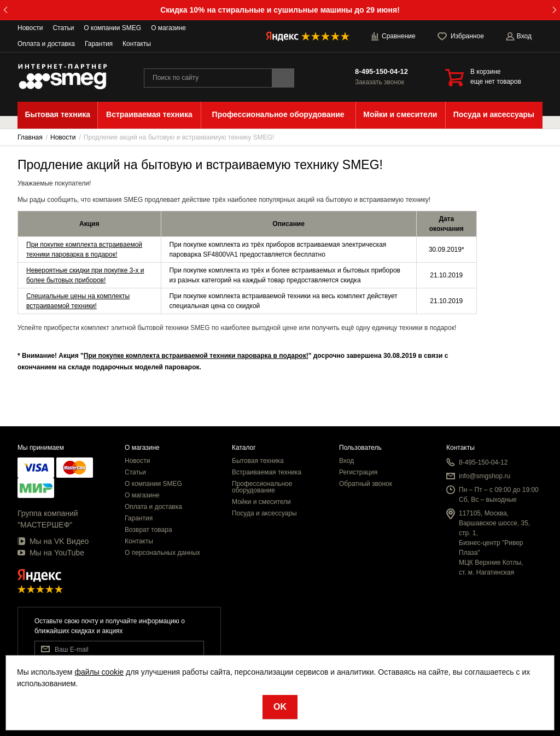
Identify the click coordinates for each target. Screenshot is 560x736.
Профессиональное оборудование (262, 487)
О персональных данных (162, 553)
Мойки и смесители (261, 502)
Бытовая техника (258, 461)
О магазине (168, 28)
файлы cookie (99, 672)
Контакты (137, 44)
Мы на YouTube (51, 553)
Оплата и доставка (46, 44)
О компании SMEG (112, 28)
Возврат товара (148, 530)
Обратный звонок (366, 484)
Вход (346, 461)
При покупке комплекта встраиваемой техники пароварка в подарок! (196, 356)
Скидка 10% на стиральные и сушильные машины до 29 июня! (280, 10)
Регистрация (358, 472)
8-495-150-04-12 (381, 71)
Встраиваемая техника (267, 472)
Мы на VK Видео (53, 541)
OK (280, 707)
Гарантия (99, 44)
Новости (30, 28)
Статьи (63, 28)
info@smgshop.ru (485, 476)
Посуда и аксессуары (264, 513)
